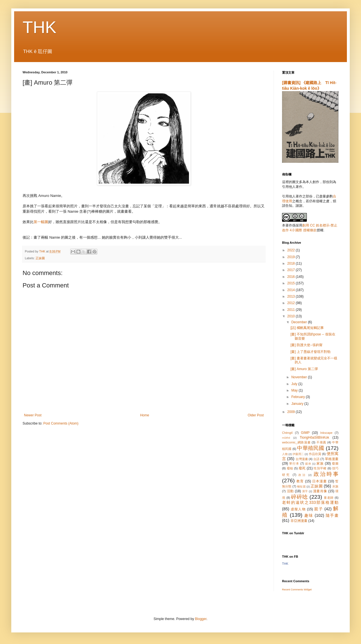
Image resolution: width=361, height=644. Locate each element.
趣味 (309, 515)
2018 (292, 263)
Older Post (256, 415)
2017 (292, 270)
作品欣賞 (315, 454)
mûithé (286, 438)
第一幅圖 (41, 222)
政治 (302, 475)
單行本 (294, 463)
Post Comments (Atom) (61, 423)
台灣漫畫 (302, 459)
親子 (319, 509)
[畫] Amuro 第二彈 (304, 369)
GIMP (305, 433)
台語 (316, 459)
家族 (320, 463)
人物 (285, 454)
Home (145, 415)
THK (39, 27)
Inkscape (326, 433)
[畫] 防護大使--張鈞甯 (307, 345)
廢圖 (335, 463)
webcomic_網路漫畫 (296, 442)
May (295, 390)
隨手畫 (332, 515)
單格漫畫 (332, 459)
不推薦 (321, 442)
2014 (292, 290)
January (298, 404)
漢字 (305, 491)
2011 (292, 310)
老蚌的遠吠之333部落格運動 (310, 502)
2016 (292, 277)
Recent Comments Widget (297, 590)
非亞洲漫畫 (299, 521)
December (300, 322)
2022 (292, 250)
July (295, 384)
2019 (292, 257)
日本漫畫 (320, 481)
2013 (292, 296)
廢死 (302, 468)
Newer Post (33, 415)
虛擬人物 (298, 509)
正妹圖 (40, 258)
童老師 (329, 498)
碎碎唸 (299, 497)
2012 (292, 303)
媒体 (308, 464)
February (299, 397)
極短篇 (301, 486)
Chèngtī (287, 433)
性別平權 (320, 468)
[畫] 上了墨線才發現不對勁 (311, 352)
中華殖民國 (311, 448)
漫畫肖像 (320, 491)
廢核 (290, 468)
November (300, 377)
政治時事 (326, 474)
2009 (292, 412)
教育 (300, 481)
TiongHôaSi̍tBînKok (314, 438)
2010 (292, 316)
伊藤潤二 (298, 454)
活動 (290, 491)
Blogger (201, 619)
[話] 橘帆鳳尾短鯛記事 (307, 328)
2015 (292, 283)
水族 (335, 486)
